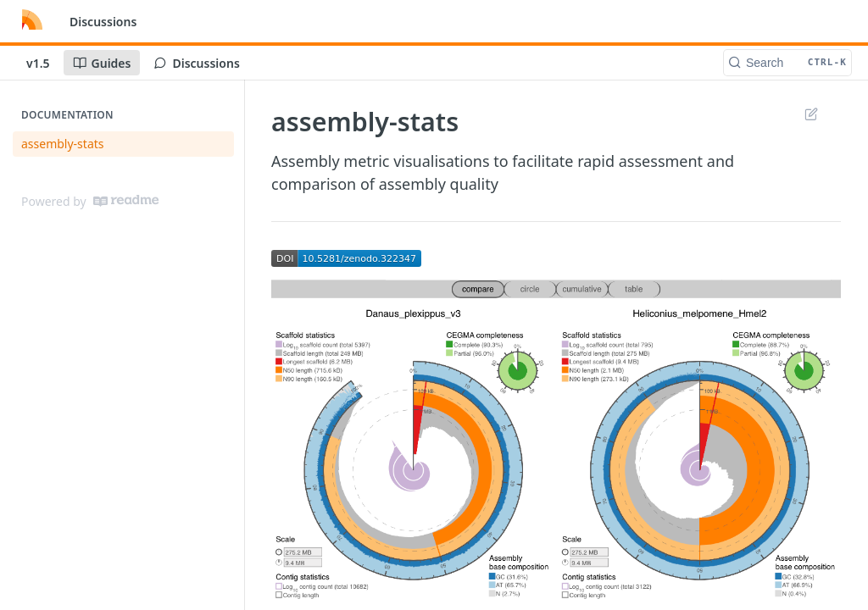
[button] (346, 257)
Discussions (103, 22)
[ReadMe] (126, 201)
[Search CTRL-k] (787, 63)
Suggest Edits (811, 114)
